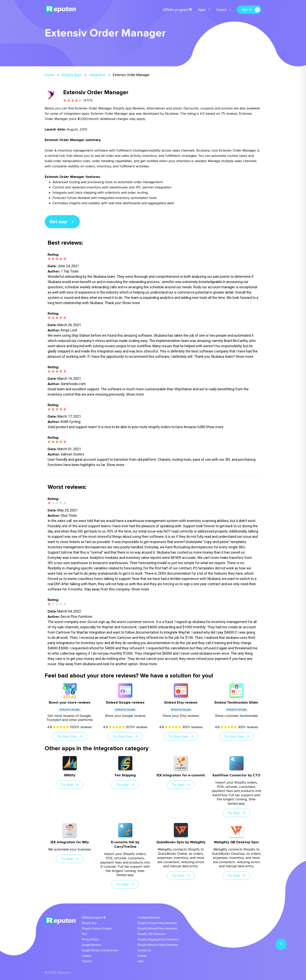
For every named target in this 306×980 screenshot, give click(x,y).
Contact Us (144, 950)
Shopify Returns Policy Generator (158, 945)
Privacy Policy (90, 939)
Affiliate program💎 (178, 10)
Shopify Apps (72, 75)
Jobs (140, 961)
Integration (97, 75)
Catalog (87, 956)
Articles (142, 956)
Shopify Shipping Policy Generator (158, 939)
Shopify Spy (89, 923)
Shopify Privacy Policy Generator (157, 923)
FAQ (84, 934)
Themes (87, 961)
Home (49, 75)
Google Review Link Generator (100, 950)
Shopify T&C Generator (152, 934)
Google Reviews (92, 945)
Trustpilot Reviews (149, 918)
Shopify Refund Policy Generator (157, 929)
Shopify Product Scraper (97, 929)
